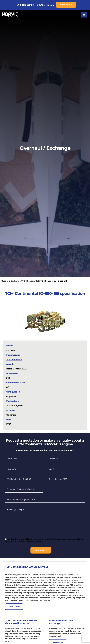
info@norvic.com (45, 5)
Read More (14, 607)
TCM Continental (14, 360)
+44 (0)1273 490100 (25, 5)
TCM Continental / (31, 281)
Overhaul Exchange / (12, 281)
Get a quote (66, 5)
